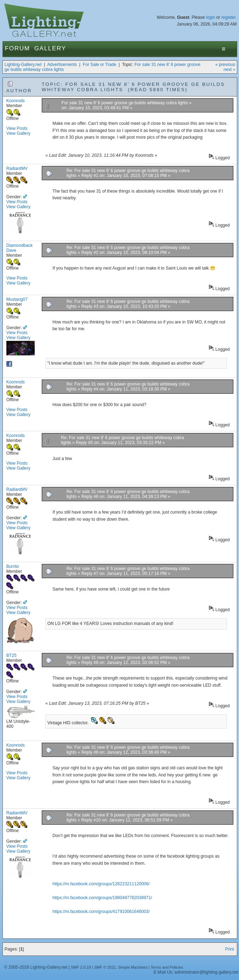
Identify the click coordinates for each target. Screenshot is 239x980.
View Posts (17, 128)
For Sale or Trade (100, 65)
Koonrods (16, 101)
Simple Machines (133, 967)
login (211, 17)
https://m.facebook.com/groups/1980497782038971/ (102, 898)
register (228, 17)
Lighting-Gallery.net (23, 65)
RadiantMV (17, 168)
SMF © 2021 (105, 967)
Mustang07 (17, 299)
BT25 (12, 655)
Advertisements (62, 65)
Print (230, 949)
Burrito (13, 566)
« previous (225, 65)
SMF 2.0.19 (81, 967)
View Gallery (18, 133)
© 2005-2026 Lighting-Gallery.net (36, 967)
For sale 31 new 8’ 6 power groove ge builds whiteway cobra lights (125, 103)
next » (229, 70)
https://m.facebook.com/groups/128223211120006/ (101, 884)
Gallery (50, 48)
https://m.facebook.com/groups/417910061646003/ (101, 912)
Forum (18, 48)
